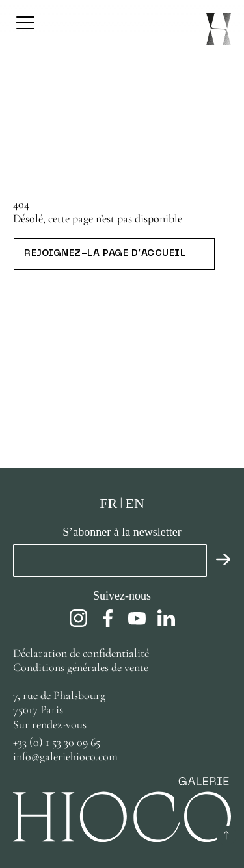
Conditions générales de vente (81, 667)
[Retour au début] (226, 836)
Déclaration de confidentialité (82, 653)
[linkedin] (166, 618)
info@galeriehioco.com (65, 756)
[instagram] (78, 618)
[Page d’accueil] (219, 29)
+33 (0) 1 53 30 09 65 (57, 742)
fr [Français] (108, 503)
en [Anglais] (134, 503)
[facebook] (108, 618)
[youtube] (137, 618)
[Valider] (219, 561)
